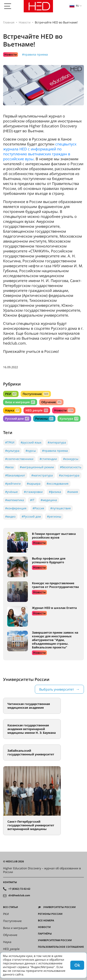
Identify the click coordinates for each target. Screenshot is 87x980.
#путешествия (61, 508)
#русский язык (31, 442)
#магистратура (42, 475)
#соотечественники (19, 459)
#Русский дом (31, 516)
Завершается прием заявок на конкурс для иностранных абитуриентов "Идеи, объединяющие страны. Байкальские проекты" (55, 640)
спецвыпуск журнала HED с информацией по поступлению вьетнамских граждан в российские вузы (40, 151)
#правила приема (35, 54)
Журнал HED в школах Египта (54, 608)
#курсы (31, 451)
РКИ (11, 394)
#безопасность (71, 467)
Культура (69, 419)
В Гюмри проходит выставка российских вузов (54, 536)
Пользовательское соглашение (61, 947)
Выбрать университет (56, 689)
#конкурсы (71, 459)
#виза (9, 467)
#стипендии (48, 459)
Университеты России (59, 907)
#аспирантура (69, 475)
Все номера (46, 921)
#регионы (54, 516)
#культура (12, 451)
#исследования (58, 484)
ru (74, 6)
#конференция (16, 508)
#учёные (11, 492)
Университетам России (55, 940)
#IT (32, 500)
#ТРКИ (10, 442)
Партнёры (45, 934)
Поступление (36, 394)
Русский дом (17, 419)
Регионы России (50, 914)
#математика (15, 500)
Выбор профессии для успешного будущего (49, 560)
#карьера (34, 484)
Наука (12, 410)
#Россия (38, 508)
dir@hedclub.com (19, 895)
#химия (73, 492)
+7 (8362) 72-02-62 (19, 889)
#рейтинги (13, 484)
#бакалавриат (15, 475)
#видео (10, 516)
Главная (9, 22)
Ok (77, 965)
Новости (25, 22)
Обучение (51, 402)
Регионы (44, 419)
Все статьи (11, 907)
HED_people (37, 410)
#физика (55, 492)
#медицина (49, 500)
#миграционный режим (37, 467)
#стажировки (33, 492)
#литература (57, 442)
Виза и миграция (20, 402)
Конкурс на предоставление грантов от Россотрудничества (55, 585)
